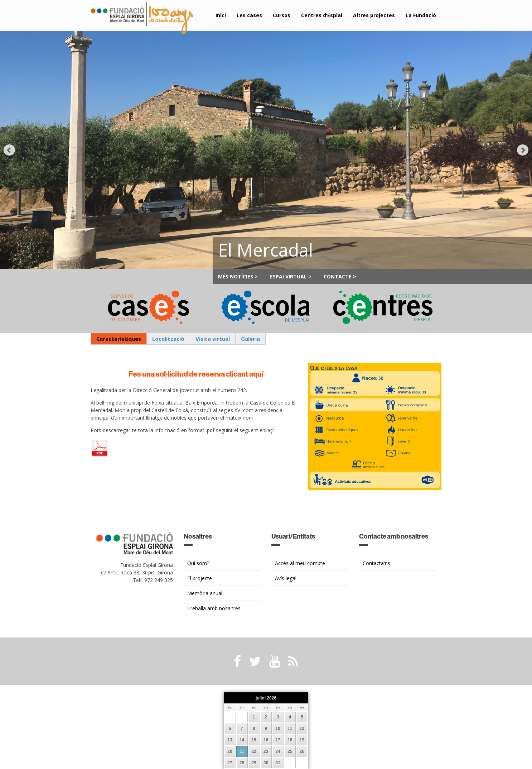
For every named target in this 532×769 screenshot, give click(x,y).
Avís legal (286, 578)
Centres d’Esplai (322, 15)
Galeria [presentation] (250, 339)
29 (254, 763)
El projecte (200, 578)
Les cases (249, 15)
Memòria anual (205, 593)
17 (278, 740)
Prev (9, 150)
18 (290, 740)
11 (290, 729)
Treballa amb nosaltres (214, 608)
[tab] (119, 339)
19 (302, 740)
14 (242, 740)
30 (266, 763)
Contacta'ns (376, 563)
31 (278, 763)
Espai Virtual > (291, 276)
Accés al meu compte (300, 563)
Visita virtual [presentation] (213, 339)
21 (242, 751)
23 (266, 751)
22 (254, 751)
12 (302, 729)
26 (302, 751)
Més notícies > (238, 276)
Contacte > (340, 276)
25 (290, 751)
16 (266, 740)
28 (242, 763)
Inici (221, 15)
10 (278, 729)
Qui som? (198, 563)
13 (230, 740)
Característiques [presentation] (119, 339)
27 (230, 763)
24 (278, 751)
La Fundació (421, 15)
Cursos (282, 15)
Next (523, 150)
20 (230, 751)
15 (254, 740)
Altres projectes (374, 15)
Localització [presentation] (168, 339)
